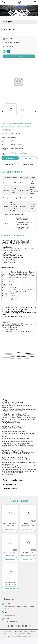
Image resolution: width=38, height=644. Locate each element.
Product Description (28, 164)
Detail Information (10, 164)
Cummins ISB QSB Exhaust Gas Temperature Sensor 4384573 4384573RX (10, 554)
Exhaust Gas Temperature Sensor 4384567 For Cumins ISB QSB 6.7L (28, 525)
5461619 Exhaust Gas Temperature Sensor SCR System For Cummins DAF (28, 554)
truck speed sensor (10, 489)
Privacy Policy (7, 632)
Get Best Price (10, 158)
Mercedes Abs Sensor (11, 484)
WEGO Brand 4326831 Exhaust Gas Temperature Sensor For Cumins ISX (10, 525)
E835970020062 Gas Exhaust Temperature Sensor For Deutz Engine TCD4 (10, 583)
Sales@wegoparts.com (14, 43)
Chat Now (19, 56)
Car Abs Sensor (17, 480)
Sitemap (15, 632)
